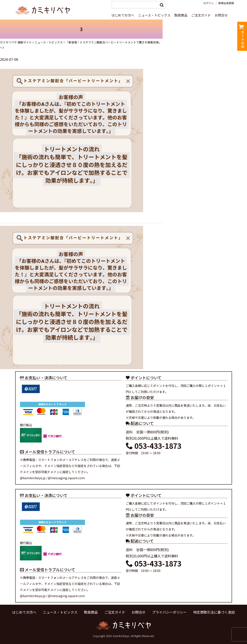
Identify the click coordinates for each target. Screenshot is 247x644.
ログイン (209, 3)
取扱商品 (181, 15)
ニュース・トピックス (154, 15)
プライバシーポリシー (169, 612)
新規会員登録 (226, 3)
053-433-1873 (154, 446)
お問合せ (221, 15)
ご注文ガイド (201, 15)
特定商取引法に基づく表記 (214, 612)
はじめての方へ (123, 15)
